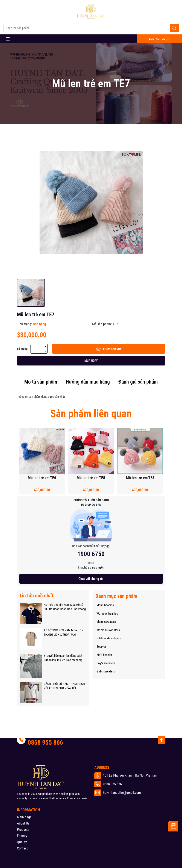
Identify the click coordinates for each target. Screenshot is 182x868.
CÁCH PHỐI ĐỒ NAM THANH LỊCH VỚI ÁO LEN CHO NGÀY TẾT (64, 686)
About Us (23, 823)
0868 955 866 (45, 742)
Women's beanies (107, 614)
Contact (22, 848)
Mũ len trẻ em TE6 (42, 478)
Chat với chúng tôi (91, 579)
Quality (22, 842)
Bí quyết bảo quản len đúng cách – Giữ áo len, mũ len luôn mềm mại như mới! (64, 658)
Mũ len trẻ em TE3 (140, 478)
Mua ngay (91, 361)
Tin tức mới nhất (36, 596)
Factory (22, 836)
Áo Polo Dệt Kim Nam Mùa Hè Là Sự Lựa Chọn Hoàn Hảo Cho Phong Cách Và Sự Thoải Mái (65, 607)
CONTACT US (159, 39)
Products (23, 830)
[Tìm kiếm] (174, 28)
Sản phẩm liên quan (91, 414)
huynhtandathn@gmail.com (122, 793)
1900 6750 (91, 554)
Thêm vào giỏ (109, 349)
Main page (24, 817)
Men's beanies (105, 605)
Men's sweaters (106, 622)
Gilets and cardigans (109, 638)
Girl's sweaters (106, 671)
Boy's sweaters (106, 663)
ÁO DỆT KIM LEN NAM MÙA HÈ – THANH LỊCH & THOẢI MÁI (64, 632)
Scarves (102, 647)
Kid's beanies (105, 655)
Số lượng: (23, 349)
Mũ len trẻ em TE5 (91, 478)
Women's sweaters (108, 630)
